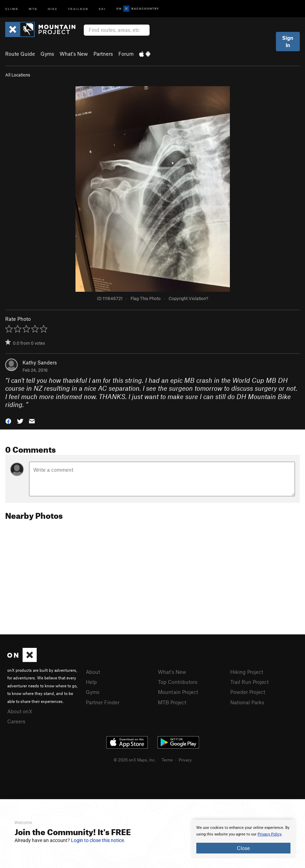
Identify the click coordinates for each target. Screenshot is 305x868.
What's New (74, 54)
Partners (103, 54)
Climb (12, 8)
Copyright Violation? (188, 298)
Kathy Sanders (40, 362)
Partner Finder (103, 702)
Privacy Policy (270, 834)
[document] (243, 839)
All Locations (18, 75)
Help (91, 682)
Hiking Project (247, 672)
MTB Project (172, 702)
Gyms (47, 54)
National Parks (247, 702)
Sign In (288, 41)
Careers (16, 721)
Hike (53, 8)
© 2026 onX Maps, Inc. (135, 760)
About (93, 672)
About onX (20, 711)
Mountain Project (178, 692)
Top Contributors (178, 682)
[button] (8, 421)
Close (243, 848)
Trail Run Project (249, 682)
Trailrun (78, 8)
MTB (33, 8)
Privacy (185, 760)
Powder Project (248, 692)
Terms (167, 760)
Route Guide (20, 54)
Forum (126, 54)
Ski (102, 8)
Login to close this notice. (98, 840)
